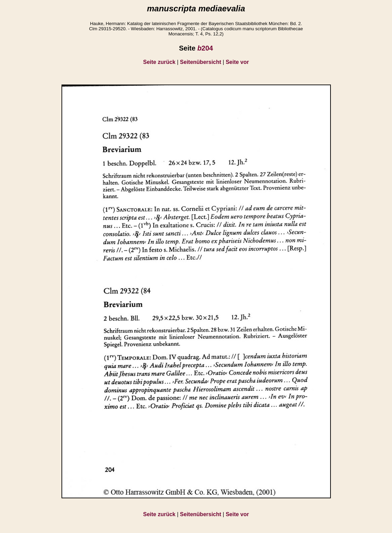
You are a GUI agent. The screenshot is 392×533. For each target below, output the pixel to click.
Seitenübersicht (201, 62)
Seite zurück (159, 62)
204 (205, 48)
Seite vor (237, 62)
